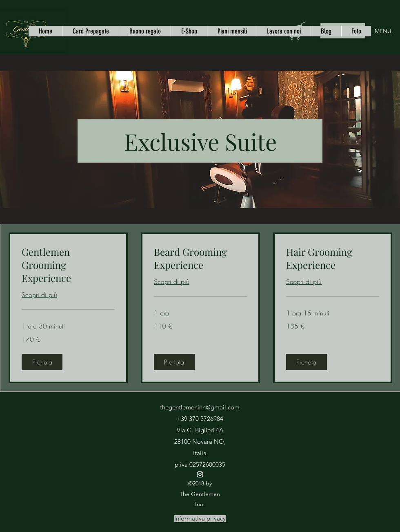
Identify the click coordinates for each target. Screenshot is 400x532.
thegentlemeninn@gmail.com (200, 407)
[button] (42, 362)
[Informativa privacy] (200, 519)
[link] (68, 265)
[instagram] (200, 474)
